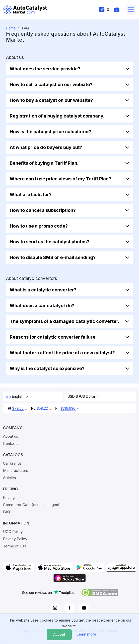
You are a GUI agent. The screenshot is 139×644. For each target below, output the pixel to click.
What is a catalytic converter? (43, 290)
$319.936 (68, 408)
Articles (9, 478)
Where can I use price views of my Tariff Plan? (60, 179)
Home (11, 28)
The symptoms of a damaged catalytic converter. (65, 321)
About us (11, 436)
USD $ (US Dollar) (83, 396)
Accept (59, 634)
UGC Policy (13, 532)
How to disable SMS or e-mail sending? (53, 257)
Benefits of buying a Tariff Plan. (44, 163)
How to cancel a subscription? (43, 210)
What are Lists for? (31, 194)
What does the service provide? (45, 69)
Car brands (12, 463)
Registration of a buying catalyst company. (57, 116)
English (15, 397)
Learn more (86, 634)
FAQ (6, 512)
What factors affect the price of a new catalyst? (62, 353)
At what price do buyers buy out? (46, 147)
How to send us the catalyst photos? (49, 242)
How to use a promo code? (39, 226)
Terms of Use (15, 546)
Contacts (11, 444)
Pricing (9, 497)
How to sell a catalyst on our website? (51, 84)
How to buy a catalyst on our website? (51, 100)
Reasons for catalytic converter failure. (53, 337)
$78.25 (18, 408)
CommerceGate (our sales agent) (32, 505)
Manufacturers (16, 470)
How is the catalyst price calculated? (50, 132)
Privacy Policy (15, 539)
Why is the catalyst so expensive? (47, 368)
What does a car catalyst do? (42, 306)
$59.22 (42, 408)
